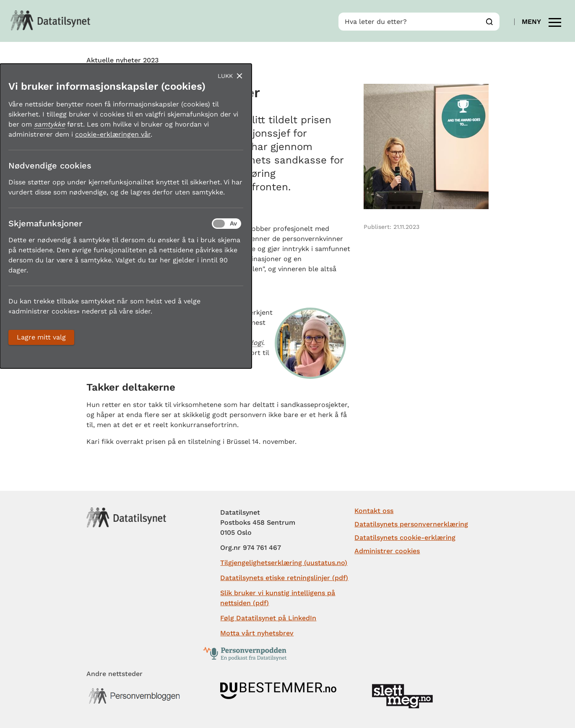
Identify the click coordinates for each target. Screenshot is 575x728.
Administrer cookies (387, 551)
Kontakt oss (374, 511)
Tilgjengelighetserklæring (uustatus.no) (284, 563)
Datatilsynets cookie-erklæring (405, 538)
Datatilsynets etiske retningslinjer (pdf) (284, 578)
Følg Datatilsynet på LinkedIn (268, 618)
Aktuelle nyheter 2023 (122, 60)
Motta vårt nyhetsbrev (257, 633)
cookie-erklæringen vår (113, 134)
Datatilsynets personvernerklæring (411, 524)
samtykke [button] (49, 124)
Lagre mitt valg (41, 337)
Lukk (225, 76)
